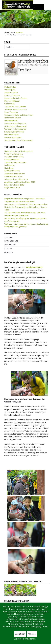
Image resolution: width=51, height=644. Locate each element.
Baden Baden (10, 87)
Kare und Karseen (12, 95)
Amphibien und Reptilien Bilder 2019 (20, 182)
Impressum (10, 245)
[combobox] (17, 47)
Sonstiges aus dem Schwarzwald (18, 140)
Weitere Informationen (25, 639)
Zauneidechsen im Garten (15, 162)
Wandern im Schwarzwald (15, 129)
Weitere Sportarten (13, 137)
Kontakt (9, 248)
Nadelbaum (9, 168)
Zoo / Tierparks (11, 112)
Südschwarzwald (11, 134)
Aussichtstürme (11, 92)
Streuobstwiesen (12, 159)
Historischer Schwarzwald (15, 126)
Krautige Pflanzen (12, 171)
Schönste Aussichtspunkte (15, 109)
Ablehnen (32, 634)
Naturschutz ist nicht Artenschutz (19, 151)
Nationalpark (10, 90)
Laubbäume (9, 165)
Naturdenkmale (11, 121)
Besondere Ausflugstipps (15, 123)
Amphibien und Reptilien (15, 174)
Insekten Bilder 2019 (13, 176)
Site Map (9, 237)
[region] (25, 19)
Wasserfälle (9, 104)
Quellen (9, 252)
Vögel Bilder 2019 (12, 188)
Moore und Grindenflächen (16, 98)
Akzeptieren (20, 634)
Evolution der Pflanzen (14, 157)
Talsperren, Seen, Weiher (15, 106)
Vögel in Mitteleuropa (13, 154)
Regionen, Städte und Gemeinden (19, 115)
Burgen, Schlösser (12, 101)
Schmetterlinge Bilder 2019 (16, 179)
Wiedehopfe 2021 (34, 267)
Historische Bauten (13, 118)
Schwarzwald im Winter (14, 132)
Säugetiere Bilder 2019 (14, 185)
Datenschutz (11, 241)
